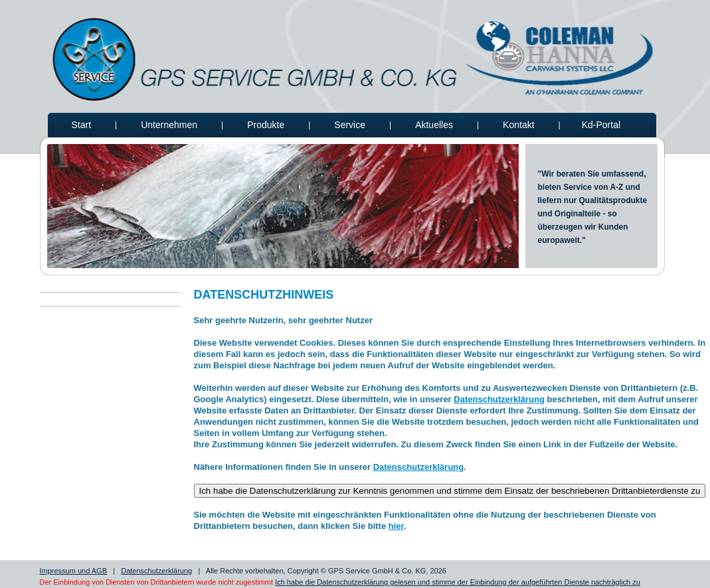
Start (82, 125)
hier (396, 526)
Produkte (266, 125)
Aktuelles (434, 125)
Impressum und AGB (74, 571)
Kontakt (518, 125)
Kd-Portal (601, 125)
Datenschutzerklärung (499, 399)
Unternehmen (169, 125)
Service (350, 125)
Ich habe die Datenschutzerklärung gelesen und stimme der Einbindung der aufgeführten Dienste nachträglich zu (458, 582)
